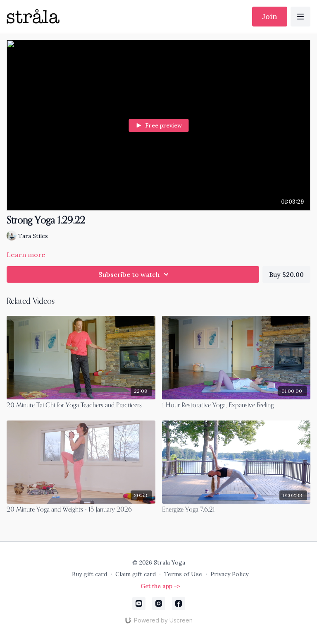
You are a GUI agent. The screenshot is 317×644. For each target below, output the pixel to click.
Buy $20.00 (286, 274)
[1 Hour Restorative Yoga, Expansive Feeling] (236, 406)
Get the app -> (160, 586)
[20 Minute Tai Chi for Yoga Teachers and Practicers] (81, 406)
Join (270, 16)
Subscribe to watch (135, 274)
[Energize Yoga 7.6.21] (236, 510)
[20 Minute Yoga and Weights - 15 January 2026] (81, 510)
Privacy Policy (229, 574)
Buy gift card (89, 574)
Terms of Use (183, 574)
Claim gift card (136, 574)
